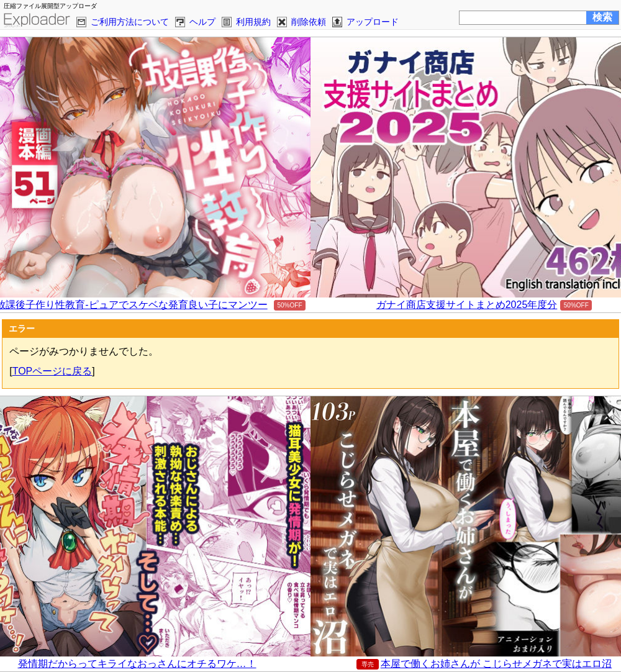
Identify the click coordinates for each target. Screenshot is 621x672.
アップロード (373, 22)
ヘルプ (202, 22)
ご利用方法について (130, 22)
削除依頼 (309, 22)
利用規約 (253, 22)
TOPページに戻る (52, 371)
